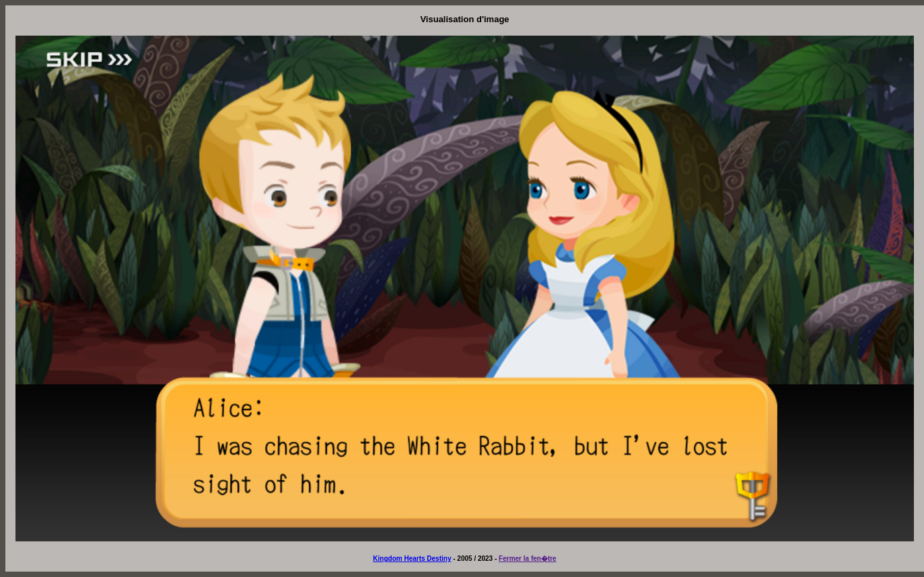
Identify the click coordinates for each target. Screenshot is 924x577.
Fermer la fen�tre (528, 559)
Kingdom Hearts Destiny (412, 559)
